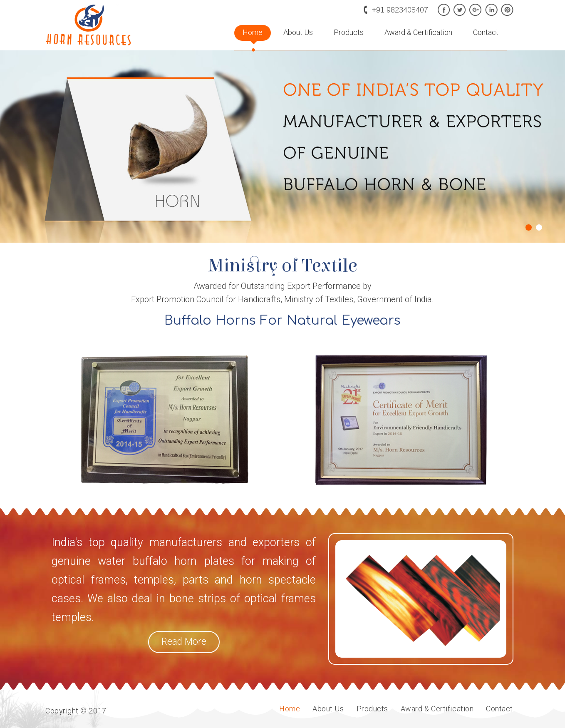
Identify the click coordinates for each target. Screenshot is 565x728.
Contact (486, 32)
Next (554, 218)
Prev (11, 218)
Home (253, 32)
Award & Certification (418, 32)
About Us (298, 32)
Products (349, 32)
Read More (184, 642)
